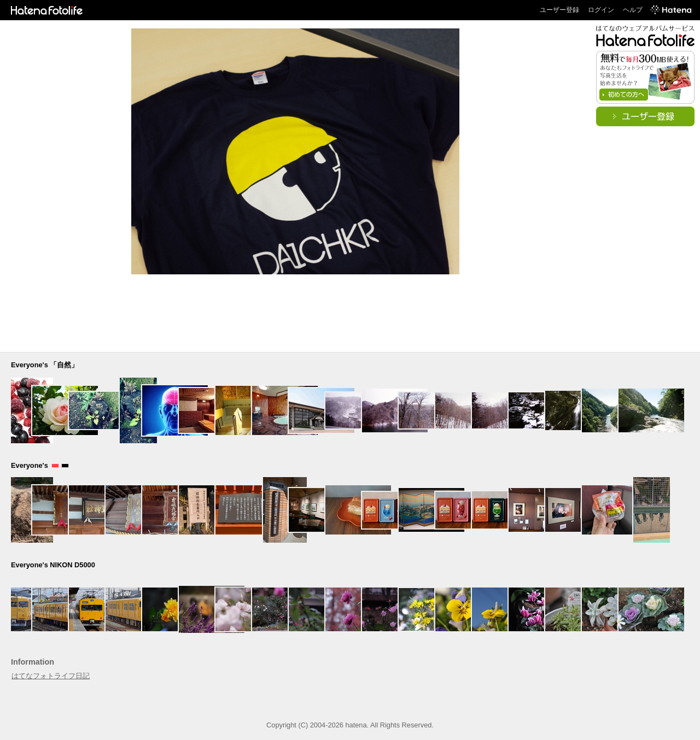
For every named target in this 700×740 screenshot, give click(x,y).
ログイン (601, 10)
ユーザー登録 (559, 10)
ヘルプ (633, 10)
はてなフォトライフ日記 (51, 676)
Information (33, 662)
